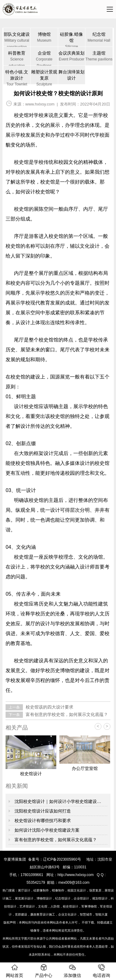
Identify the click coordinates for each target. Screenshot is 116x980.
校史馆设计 (71, 906)
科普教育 (17, 58)
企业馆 (44, 58)
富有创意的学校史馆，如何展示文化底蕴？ (66, 714)
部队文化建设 (17, 39)
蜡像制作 (58, 890)
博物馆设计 (44, 898)
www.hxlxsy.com (40, 104)
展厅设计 (24, 890)
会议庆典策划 (72, 57)
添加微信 (72, 971)
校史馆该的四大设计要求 (49, 707)
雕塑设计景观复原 (44, 77)
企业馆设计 (81, 898)
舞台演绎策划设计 (71, 75)
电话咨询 (101, 971)
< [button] (98, 726)
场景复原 (95, 890)
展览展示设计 (24, 898)
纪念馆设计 (63, 898)
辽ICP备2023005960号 (62, 859)
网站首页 (15, 971)
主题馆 (99, 57)
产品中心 (44, 971)
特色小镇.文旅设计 (17, 77)
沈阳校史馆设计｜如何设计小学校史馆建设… (57, 801)
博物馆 (44, 38)
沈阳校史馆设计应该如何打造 (42, 811)
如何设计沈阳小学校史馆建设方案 (46, 830)
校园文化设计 (77, 890)
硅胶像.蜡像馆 (72, 39)
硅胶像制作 (41, 890)
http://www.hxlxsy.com (76, 875)
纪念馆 (99, 38)
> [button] (107, 726)
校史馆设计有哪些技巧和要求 (42, 821)
